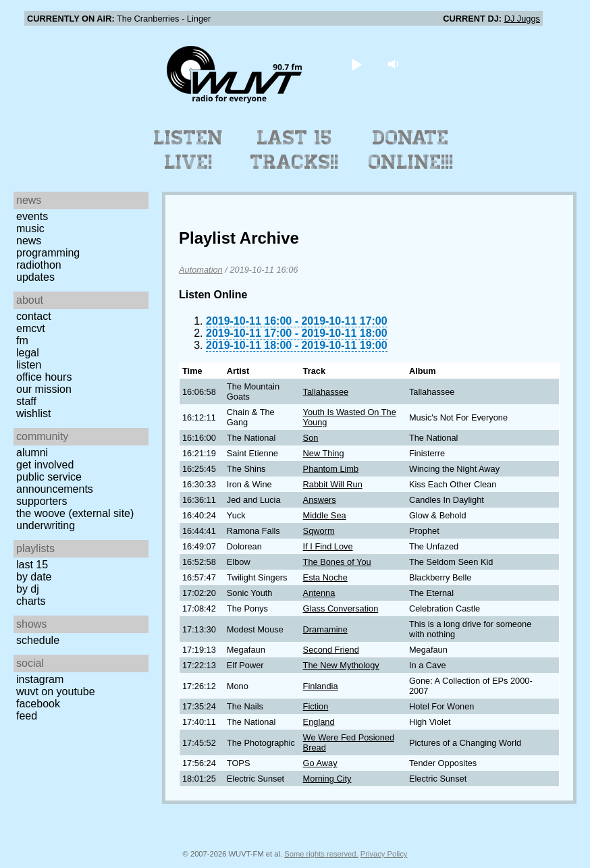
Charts (31, 601)
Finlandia (321, 686)
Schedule (38, 640)
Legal (28, 353)
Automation (201, 270)
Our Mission (44, 389)
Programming (48, 253)
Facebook (38, 704)
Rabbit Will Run (333, 484)
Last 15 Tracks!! (295, 150)
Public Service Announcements (55, 483)
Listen (29, 365)
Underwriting (46, 525)
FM (22, 341)
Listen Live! (189, 150)
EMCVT (31, 328)
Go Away (320, 763)
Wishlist (34, 413)
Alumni (32, 453)
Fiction (316, 706)
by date (34, 577)
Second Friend (331, 650)
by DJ (28, 589)
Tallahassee (326, 392)
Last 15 (32, 565)
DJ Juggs (522, 19)
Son (311, 438)
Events (32, 216)
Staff (26, 401)
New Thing (324, 453)
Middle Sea (325, 515)
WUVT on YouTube (56, 691)
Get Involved (45, 465)
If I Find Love (328, 546)
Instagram (40, 679)
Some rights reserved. (321, 854)
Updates (35, 277)
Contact (34, 316)
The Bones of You (337, 562)
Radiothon (39, 265)
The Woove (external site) (75, 513)
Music (30, 228)
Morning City (327, 779)
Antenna (319, 593)
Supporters (42, 501)
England (319, 722)
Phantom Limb (331, 469)
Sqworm (319, 531)
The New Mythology (341, 665)
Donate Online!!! (411, 150)
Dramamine (325, 629)
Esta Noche (325, 577)
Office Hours (44, 377)
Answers (320, 500)
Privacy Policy (384, 854)
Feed (27, 716)
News (29, 241)
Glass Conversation (341, 608)
